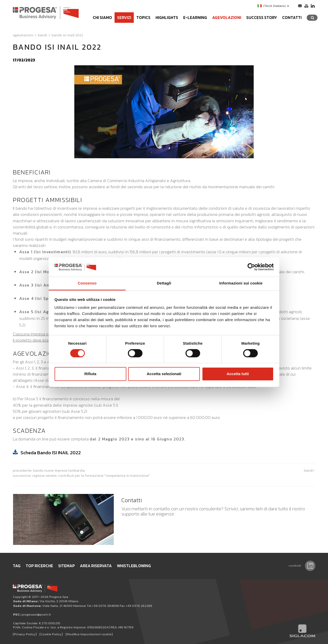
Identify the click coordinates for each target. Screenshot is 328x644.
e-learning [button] (195, 18)
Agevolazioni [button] (227, 18)
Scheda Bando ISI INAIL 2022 (51, 453)
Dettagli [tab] (164, 283)
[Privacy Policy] (25, 634)
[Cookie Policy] (51, 634)
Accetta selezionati (164, 374)
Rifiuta (90, 374)
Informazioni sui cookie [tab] (241, 283)
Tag (17, 566)
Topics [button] (143, 18)
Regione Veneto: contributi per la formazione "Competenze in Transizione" (91, 476)
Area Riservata (96, 566)
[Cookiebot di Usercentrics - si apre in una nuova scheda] (251, 267)
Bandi (43, 35)
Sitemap (66, 566)
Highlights (167, 18)
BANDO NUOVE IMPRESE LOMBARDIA (59, 470)
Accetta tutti (238, 374)
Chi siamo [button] (102, 18)
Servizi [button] (124, 18)
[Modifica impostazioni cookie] (89, 634)
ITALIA (273, 6)
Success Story (262, 18)
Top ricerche (39, 566)
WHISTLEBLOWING (134, 566)
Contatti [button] (292, 18)
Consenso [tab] (87, 283)
